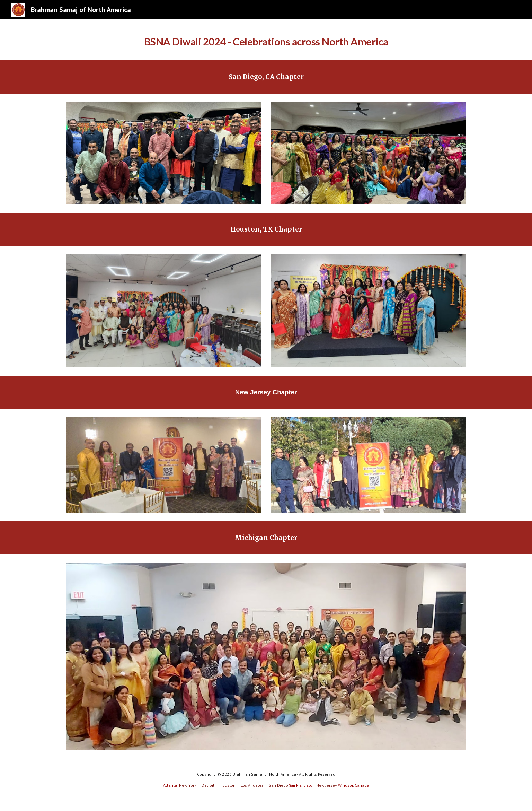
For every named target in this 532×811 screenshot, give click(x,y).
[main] (266, 40)
